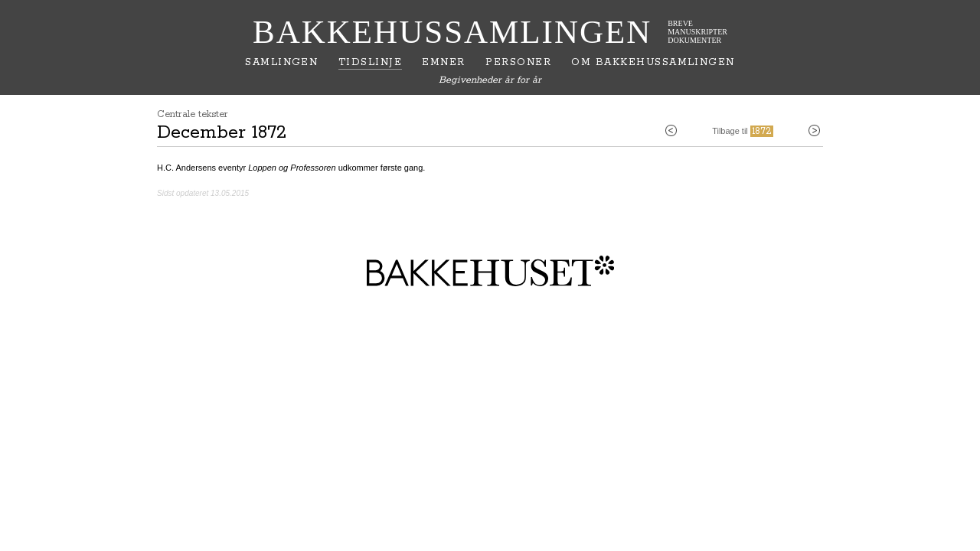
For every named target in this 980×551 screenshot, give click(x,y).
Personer (518, 62)
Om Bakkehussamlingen (653, 62)
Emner (443, 62)
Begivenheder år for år (490, 80)
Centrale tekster (193, 114)
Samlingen (281, 62)
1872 (762, 131)
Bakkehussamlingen (452, 32)
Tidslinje (370, 62)
